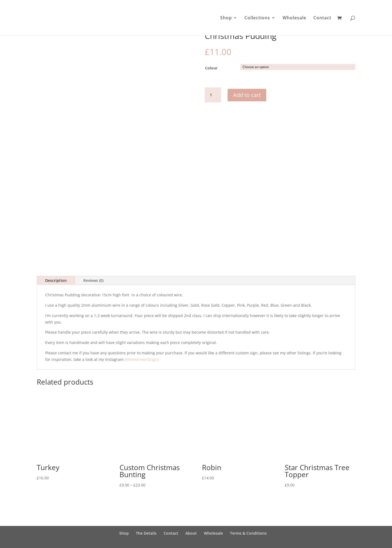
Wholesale (294, 18)
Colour (211, 68)
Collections (257, 18)
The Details (146, 535)
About (191, 535)
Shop (226, 18)
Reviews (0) (93, 283)
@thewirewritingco (142, 361)
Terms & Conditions (248, 535)
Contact (322, 18)
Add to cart (247, 95)
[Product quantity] (213, 95)
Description (56, 283)
